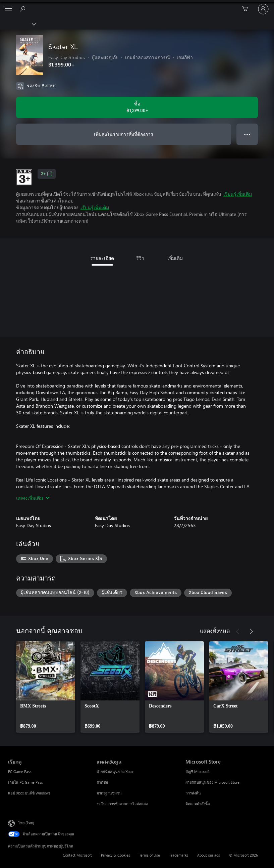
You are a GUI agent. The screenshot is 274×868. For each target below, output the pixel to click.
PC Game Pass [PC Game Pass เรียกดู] (20, 771)
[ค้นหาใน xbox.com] (23, 9)
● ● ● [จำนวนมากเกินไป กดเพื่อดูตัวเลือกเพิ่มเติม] (247, 134)
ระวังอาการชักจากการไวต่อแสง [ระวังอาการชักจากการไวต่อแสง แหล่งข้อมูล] (122, 804)
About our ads (209, 855)
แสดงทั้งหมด (215, 630)
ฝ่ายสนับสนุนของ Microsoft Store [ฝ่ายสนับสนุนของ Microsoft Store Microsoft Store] (212, 782)
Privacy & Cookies (116, 855)
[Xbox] (18, 24)
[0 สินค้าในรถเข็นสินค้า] (247, 9)
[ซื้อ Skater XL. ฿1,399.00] (137, 107)
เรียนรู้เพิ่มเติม (238, 194)
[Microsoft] (137, 5)
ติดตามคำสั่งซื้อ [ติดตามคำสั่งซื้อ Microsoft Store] (198, 804)
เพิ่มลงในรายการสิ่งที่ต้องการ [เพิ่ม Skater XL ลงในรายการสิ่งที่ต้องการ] (124, 134)
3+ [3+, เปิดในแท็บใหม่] (47, 174)
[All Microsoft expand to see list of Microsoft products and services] (8, 9)
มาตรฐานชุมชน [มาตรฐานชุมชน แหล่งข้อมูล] (109, 793)
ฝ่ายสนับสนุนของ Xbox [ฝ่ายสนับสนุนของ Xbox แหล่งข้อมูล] (115, 771)
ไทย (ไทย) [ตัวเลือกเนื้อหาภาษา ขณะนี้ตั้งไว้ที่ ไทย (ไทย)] (26, 823)
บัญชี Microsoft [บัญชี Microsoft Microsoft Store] (198, 771)
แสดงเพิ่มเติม (33, 498)
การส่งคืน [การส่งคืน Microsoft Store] (193, 793)
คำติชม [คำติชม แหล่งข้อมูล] (102, 782)
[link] (46, 687)
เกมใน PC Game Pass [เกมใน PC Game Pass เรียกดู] (25, 782)
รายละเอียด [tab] (102, 258)
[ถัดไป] (251, 631)
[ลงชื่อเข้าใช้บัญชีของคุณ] (263, 9)
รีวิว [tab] (140, 258)
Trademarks (179, 855)
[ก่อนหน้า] (238, 631)
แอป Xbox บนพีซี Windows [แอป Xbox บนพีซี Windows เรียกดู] (29, 793)
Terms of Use (150, 855)
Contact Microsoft (77, 855)
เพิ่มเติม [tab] (175, 258)
